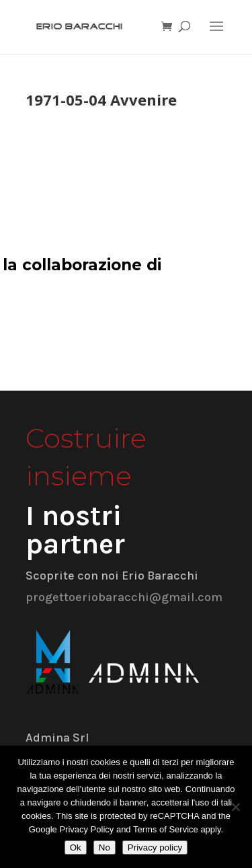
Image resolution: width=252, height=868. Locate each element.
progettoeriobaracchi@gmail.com (124, 597)
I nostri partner (75, 530)
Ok (76, 847)
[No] (235, 807)
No (104, 847)
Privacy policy (155, 847)
